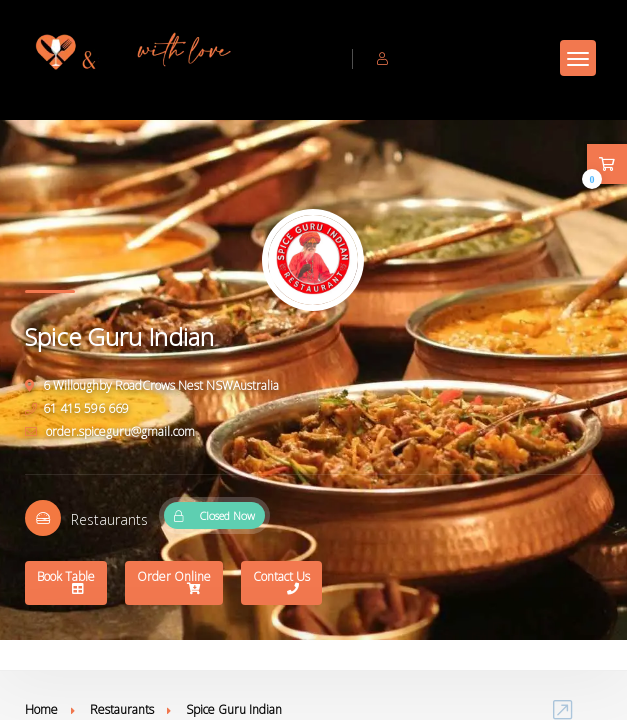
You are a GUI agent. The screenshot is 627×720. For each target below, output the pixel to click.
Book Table (66, 584)
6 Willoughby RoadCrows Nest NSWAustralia (152, 385)
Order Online (174, 584)
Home (41, 709)
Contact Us (281, 584)
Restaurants (122, 709)
